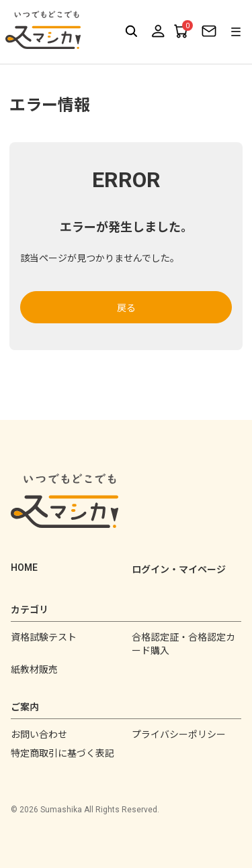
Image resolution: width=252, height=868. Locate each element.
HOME (24, 567)
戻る (126, 308)
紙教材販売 (34, 669)
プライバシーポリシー (179, 735)
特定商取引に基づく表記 (62, 753)
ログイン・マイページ (179, 569)
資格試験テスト (44, 637)
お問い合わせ (39, 735)
